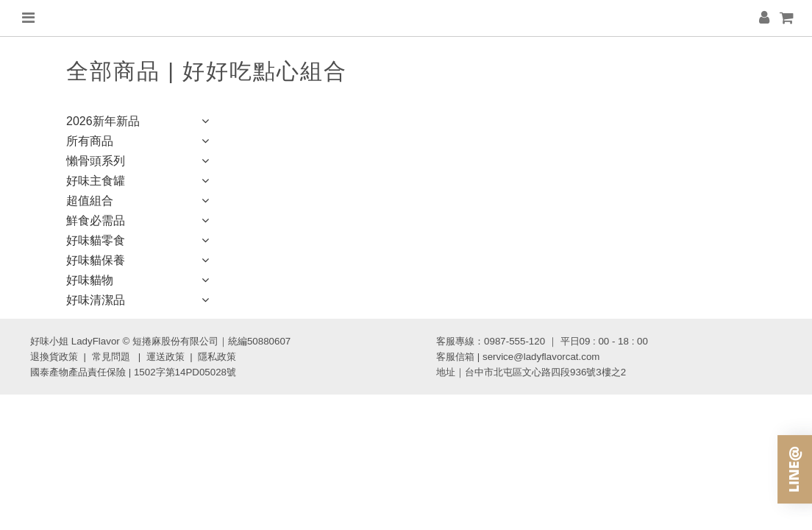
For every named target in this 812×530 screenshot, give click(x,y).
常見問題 (111, 357)
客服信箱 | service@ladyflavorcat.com (518, 357)
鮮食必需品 (140, 222)
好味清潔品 (140, 301)
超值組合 (140, 202)
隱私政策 (217, 357)
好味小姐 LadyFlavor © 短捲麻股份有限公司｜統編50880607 (160, 341)
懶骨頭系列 (140, 162)
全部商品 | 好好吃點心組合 (207, 71)
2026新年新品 (140, 123)
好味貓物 (140, 282)
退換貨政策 (54, 357)
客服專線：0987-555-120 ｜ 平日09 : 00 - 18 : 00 (542, 341)
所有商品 (140, 142)
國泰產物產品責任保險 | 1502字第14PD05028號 (133, 372)
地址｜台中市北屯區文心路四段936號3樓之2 (531, 372)
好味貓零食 (140, 242)
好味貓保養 (140, 262)
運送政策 (165, 357)
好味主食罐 (140, 182)
